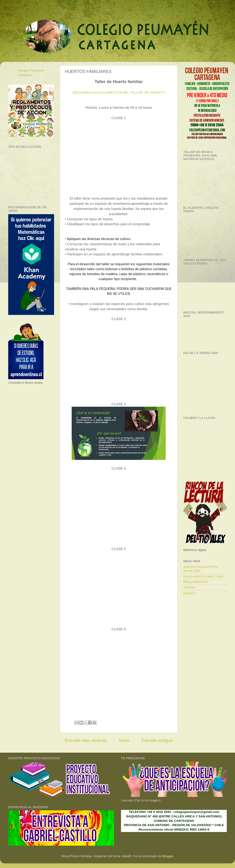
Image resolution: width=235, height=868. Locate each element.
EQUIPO (190, 593)
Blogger (168, 856)
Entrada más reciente (86, 740)
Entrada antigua (157, 740)
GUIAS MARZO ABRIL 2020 (203, 577)
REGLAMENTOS (195, 582)
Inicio (124, 740)
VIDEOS (189, 588)
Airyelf (126, 856)
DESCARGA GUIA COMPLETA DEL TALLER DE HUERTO (119, 92)
